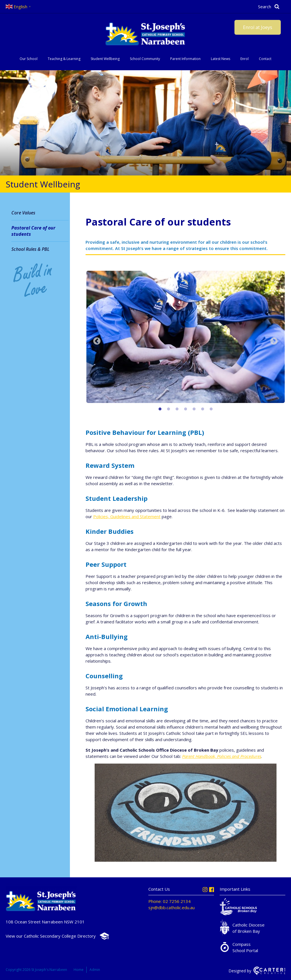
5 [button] (194, 409)
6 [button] (203, 409)
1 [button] (160, 409)
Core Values (23, 213)
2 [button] (169, 409)
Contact (265, 59)
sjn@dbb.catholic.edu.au (172, 907)
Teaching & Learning (64, 59)
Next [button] (274, 341)
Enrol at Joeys (258, 27)
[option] (185, 338)
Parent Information (185, 59)
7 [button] (211, 409)
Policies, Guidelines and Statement (127, 516)
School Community (145, 59)
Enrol (245, 59)
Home (79, 970)
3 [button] (177, 409)
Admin (95, 970)
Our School (29, 59)
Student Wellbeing (105, 59)
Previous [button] (97, 341)
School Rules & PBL (30, 249)
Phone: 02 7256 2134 (170, 901)
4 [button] (186, 409)
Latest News (221, 59)
